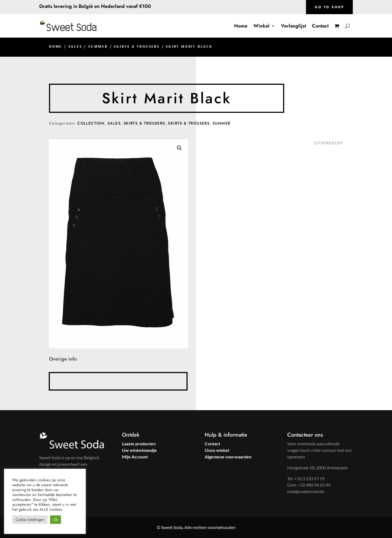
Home (241, 26)
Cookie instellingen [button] (30, 520)
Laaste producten (139, 444)
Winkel (261, 26)
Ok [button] (56, 520)
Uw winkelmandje (139, 450)
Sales (75, 46)
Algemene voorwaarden (228, 457)
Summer (98, 46)
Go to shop (329, 7)
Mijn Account (135, 457)
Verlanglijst (293, 26)
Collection (91, 123)
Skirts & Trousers (137, 46)
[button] (179, 148)
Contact (320, 26)
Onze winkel (217, 450)
